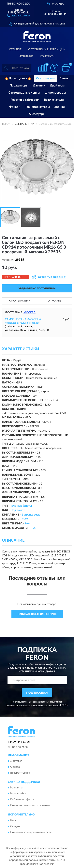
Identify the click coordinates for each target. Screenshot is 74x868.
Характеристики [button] (19, 301)
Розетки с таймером (25, 100)
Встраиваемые (31, 515)
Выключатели (54, 100)
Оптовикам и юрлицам (47, 50)
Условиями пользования (46, 705)
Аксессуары (37, 114)
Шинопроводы (55, 93)
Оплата (15, 767)
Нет (28, 524)
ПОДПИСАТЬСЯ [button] (37, 693)
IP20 (34, 528)
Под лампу (18, 510)
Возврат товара (20, 773)
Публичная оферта (22, 800)
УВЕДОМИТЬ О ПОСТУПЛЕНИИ (37, 288)
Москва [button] (30, 313)
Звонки (60, 107)
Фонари (15, 107)
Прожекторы (19, 86)
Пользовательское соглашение (30, 806)
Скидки (15, 826)
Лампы (64, 78)
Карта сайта (18, 794)
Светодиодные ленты (24, 93)
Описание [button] (55, 301)
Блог (13, 820)
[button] (18, 15)
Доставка (16, 761)
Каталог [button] (15, 50)
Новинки (26, 56)
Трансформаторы (37, 107)
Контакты (48, 56)
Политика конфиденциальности (31, 832)
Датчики (39, 86)
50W (25, 519)
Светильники (45, 78)
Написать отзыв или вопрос (37, 614)
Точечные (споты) (22, 506)
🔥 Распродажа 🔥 (18, 78)
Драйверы (57, 86)
